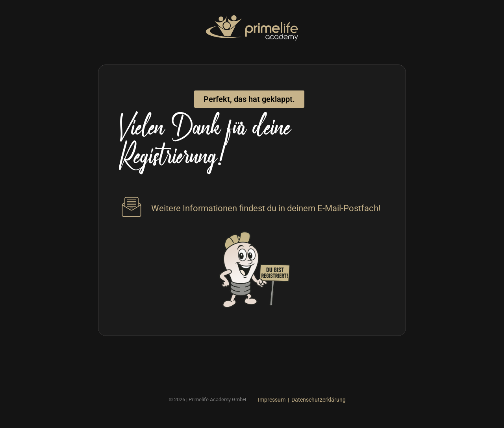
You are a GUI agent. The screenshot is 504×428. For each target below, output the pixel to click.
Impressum (272, 400)
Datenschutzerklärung (319, 400)
